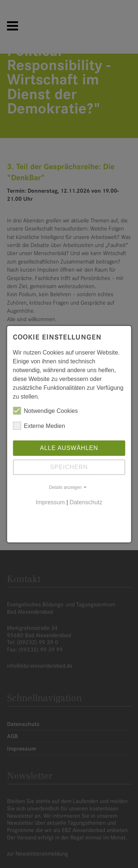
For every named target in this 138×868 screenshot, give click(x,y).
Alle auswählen (69, 448)
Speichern (69, 467)
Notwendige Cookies (45, 411)
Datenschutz (86, 502)
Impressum (50, 502)
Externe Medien (39, 426)
